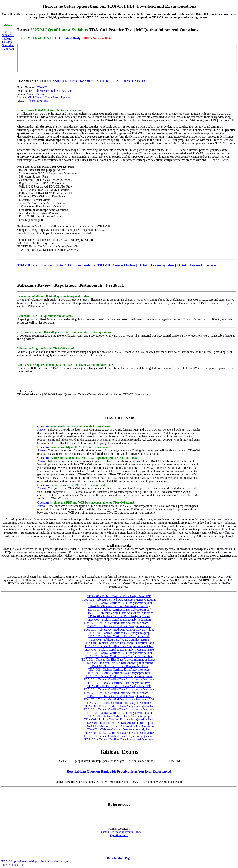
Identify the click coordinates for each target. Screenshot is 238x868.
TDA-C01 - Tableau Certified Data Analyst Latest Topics (119, 723)
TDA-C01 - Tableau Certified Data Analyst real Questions (119, 739)
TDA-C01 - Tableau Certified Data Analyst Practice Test (119, 656)
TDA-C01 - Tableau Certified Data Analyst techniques (119, 703)
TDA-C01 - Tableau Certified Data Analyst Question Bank (119, 643)
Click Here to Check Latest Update (49, 97)
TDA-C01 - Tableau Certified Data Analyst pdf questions (119, 663)
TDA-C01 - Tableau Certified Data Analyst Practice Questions (119, 600)
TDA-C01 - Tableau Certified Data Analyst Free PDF (119, 596)
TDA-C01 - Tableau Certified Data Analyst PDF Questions (119, 726)
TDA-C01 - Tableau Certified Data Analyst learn (119, 666)
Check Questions (38, 101)
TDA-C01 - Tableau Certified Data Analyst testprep (119, 633)
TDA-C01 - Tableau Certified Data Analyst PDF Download (119, 630)
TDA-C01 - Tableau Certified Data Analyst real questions (119, 613)
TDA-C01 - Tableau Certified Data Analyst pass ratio (119, 673)
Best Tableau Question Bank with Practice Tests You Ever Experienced (119, 771)
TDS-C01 (8, 32)
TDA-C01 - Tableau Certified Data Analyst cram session (119, 603)
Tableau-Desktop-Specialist (8, 42)
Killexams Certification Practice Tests (119, 832)
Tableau (41, 94)
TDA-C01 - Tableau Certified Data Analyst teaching (119, 606)
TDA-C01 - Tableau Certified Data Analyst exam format (119, 676)
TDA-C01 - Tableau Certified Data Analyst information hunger (119, 660)
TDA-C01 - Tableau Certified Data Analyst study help (119, 729)
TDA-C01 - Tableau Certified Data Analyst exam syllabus (119, 646)
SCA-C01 (8, 35)
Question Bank (119, 835)
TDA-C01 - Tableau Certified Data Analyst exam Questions (119, 679)
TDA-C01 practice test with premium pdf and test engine (35, 861)
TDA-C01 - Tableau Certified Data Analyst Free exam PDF (119, 623)
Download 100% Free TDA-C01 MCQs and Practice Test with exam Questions (99, 81)
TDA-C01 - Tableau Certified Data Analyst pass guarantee (119, 650)
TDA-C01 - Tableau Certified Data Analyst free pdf (119, 636)
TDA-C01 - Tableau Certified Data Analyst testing (119, 640)
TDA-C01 (8, 49)
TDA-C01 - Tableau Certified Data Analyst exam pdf (119, 610)
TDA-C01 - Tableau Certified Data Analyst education (119, 620)
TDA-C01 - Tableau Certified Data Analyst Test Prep (119, 683)
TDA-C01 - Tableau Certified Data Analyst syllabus (119, 616)
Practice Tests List (12, 865)
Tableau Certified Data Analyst (53, 91)
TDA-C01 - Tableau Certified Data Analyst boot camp (119, 626)
